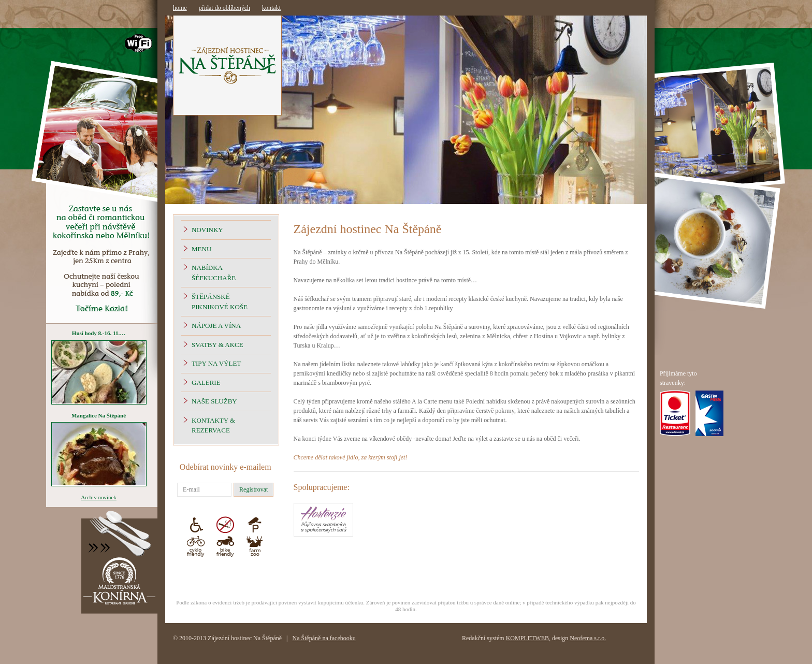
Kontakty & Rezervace (213, 425)
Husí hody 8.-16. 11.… (99, 333)
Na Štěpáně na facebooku (324, 638)
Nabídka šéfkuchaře (214, 273)
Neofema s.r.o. (588, 638)
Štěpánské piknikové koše (220, 302)
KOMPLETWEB (527, 638)
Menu (201, 249)
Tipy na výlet (216, 363)
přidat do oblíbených (224, 8)
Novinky (207, 230)
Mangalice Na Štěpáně (99, 415)
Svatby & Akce (218, 345)
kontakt (271, 8)
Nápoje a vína (216, 326)
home (180, 8)
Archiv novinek (99, 497)
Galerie (206, 382)
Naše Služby (214, 401)
